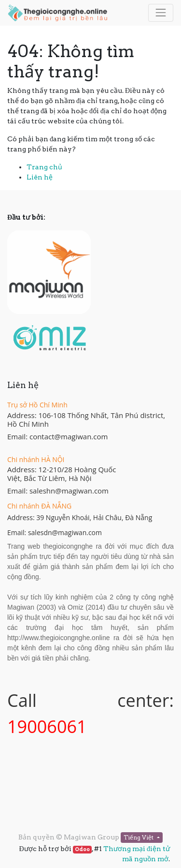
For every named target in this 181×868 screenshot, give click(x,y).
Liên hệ (40, 177)
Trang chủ (44, 167)
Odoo (82, 849)
